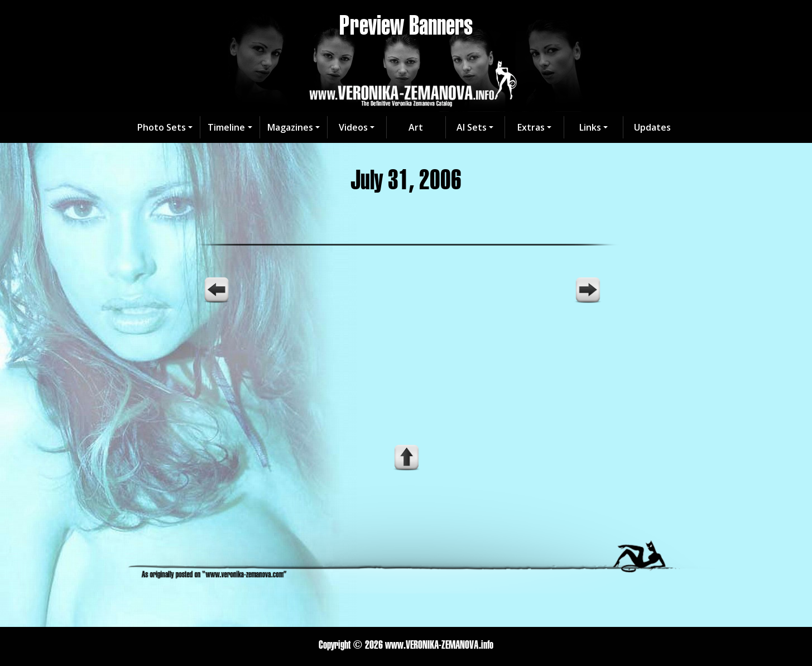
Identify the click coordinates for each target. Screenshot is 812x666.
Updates (652, 127)
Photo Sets (162, 127)
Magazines (290, 127)
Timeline (226, 127)
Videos (353, 127)
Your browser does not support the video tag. (406, 353)
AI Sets (472, 127)
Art (416, 127)
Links (590, 127)
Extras (531, 127)
